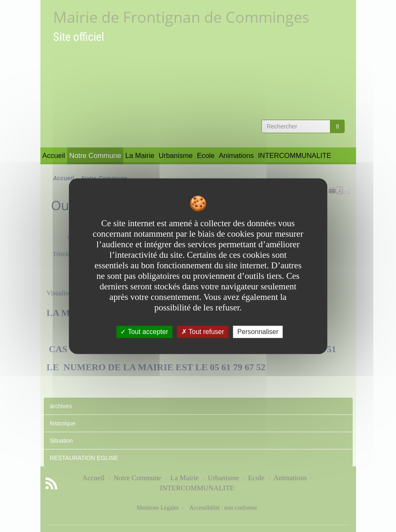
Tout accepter (144, 332)
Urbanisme (176, 156)
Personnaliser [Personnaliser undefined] (258, 332)
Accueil (54, 156)
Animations (236, 156)
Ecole (206, 156)
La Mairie (140, 156)
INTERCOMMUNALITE (295, 156)
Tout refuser (203, 332)
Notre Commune (95, 156)
